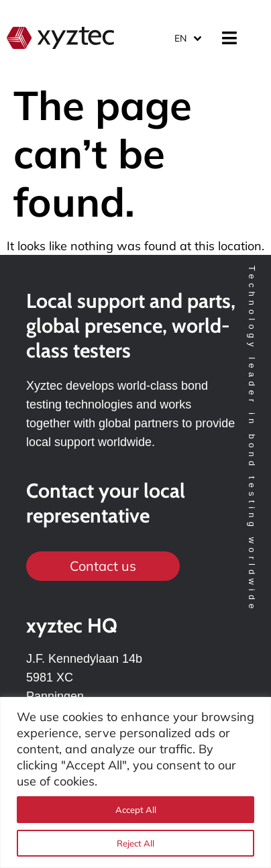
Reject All (135, 843)
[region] (135, 782)
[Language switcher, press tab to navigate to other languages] (187, 38)
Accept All (136, 810)
